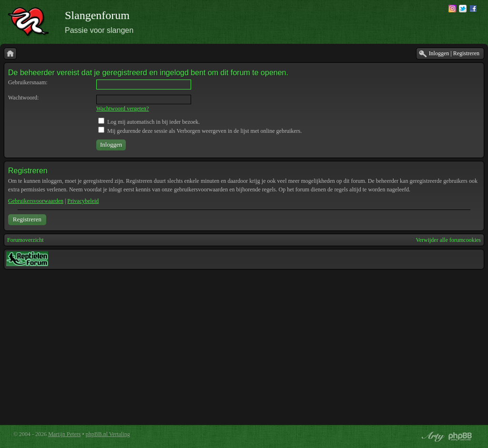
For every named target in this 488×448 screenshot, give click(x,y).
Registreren (27, 219)
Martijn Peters (64, 434)
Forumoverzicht (25, 240)
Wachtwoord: (23, 98)
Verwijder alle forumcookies (448, 240)
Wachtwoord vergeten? (122, 109)
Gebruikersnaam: (28, 82)
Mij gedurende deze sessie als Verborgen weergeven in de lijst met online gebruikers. (200, 131)
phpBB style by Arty (432, 437)
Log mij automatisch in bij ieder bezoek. (149, 122)
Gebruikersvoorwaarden (36, 201)
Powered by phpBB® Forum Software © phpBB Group (460, 437)
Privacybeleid (83, 201)
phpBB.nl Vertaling (108, 434)
